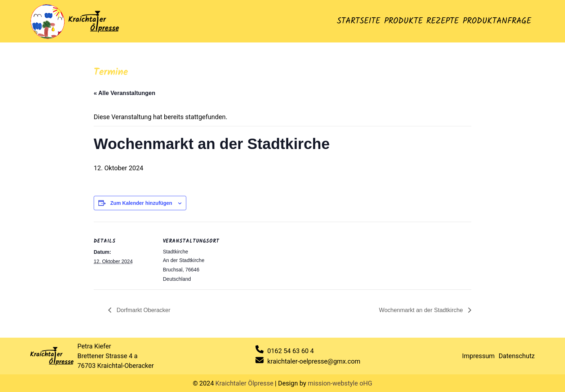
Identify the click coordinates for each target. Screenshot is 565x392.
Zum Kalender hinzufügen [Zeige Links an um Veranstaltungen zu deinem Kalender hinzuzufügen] (141, 203)
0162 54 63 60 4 (291, 351)
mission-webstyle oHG (340, 383)
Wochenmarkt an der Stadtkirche (422, 310)
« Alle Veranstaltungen (124, 93)
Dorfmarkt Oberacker (143, 310)
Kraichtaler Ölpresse (244, 383)
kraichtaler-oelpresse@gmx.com (314, 361)
